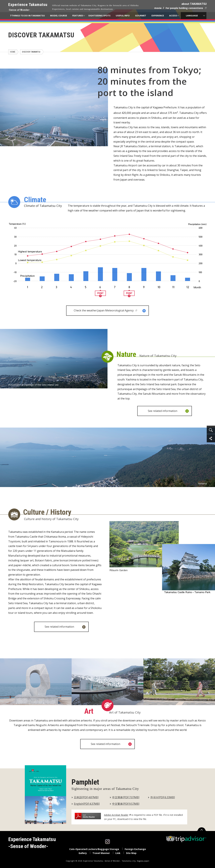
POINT (100, 294)
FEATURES (78, 16)
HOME (13, 52)
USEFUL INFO (123, 16)
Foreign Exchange (135, 849)
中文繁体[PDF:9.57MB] (126, 804)
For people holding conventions (184, 8)
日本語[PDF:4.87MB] (86, 797)
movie (158, 8)
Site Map (131, 853)
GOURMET (141, 16)
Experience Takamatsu (28, 7)
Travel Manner (101, 853)
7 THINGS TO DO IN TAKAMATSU (27, 16)
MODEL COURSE (59, 16)
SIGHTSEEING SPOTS (99, 16)
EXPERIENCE (158, 16)
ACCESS (173, 16)
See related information (168, 411)
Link (118, 853)
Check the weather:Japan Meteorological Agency (110, 311)
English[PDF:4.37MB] (87, 804)
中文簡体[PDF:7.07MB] (126, 797)
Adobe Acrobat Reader (116, 815)
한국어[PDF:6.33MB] (163, 797)
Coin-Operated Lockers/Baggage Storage (94, 849)
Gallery (83, 853)
